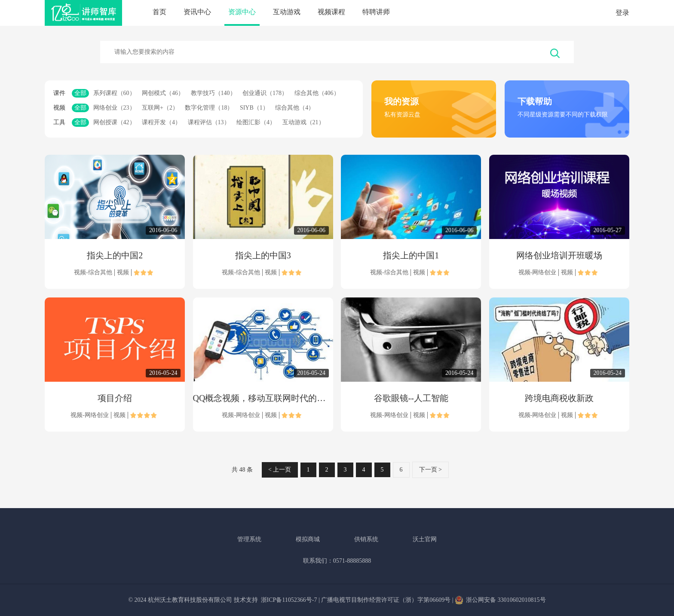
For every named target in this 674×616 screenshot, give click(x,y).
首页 (159, 12)
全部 (80, 93)
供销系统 (366, 539)
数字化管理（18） (209, 108)
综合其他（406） (317, 93)
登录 (622, 13)
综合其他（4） (295, 108)
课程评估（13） (209, 122)
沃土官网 (425, 539)
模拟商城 (308, 539)
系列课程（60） (114, 93)
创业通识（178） (265, 93)
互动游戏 (287, 12)
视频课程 (331, 12)
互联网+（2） (160, 108)
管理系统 (249, 539)
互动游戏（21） (303, 122)
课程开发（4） (161, 122)
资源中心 (242, 12)
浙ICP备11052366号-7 (289, 600)
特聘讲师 (376, 12)
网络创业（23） (114, 108)
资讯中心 (197, 12)
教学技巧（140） (213, 93)
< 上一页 (280, 470)
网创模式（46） (163, 93)
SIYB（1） (254, 108)
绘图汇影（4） (256, 122)
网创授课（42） (114, 122)
